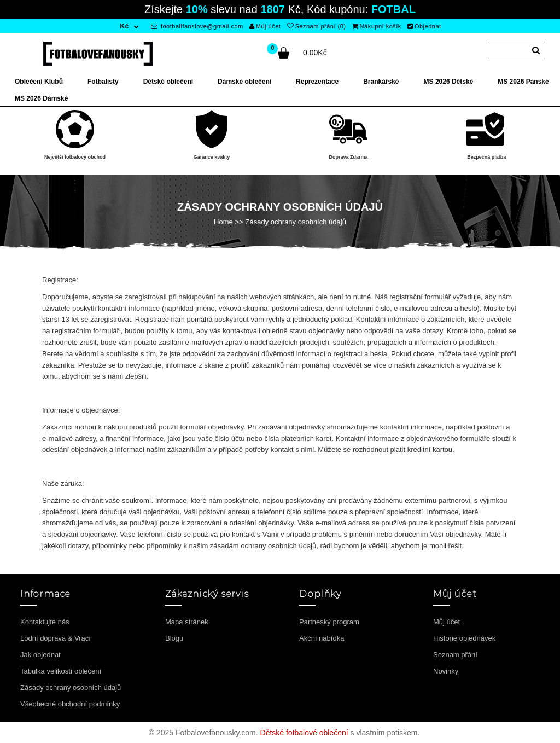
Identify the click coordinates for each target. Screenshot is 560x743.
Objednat (424, 26)
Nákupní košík (377, 26)
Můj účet (265, 26)
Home (223, 222)
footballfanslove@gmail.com (197, 26)
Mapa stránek (187, 622)
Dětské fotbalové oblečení (304, 733)
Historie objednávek (464, 638)
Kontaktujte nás (45, 622)
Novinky (446, 671)
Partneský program (329, 622)
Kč (124, 26)
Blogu (174, 638)
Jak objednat (40, 655)
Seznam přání (455, 655)
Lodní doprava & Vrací (56, 638)
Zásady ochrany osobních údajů (296, 222)
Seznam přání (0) (316, 26)
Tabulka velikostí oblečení (61, 671)
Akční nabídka (322, 638)
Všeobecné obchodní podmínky (70, 704)
